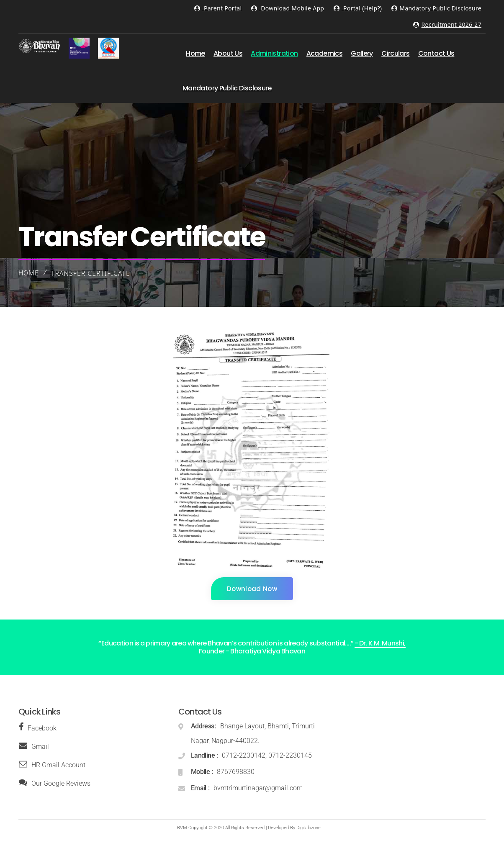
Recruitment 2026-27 (447, 24)
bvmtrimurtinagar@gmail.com (258, 788)
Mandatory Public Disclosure (436, 8)
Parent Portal (218, 8)
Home (29, 273)
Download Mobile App (288, 8)
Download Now (252, 589)
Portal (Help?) (358, 8)
